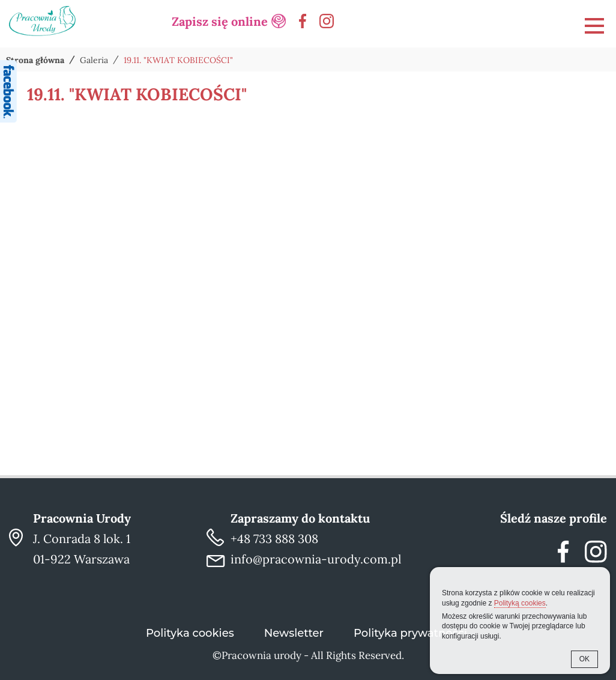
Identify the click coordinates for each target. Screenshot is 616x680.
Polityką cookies (520, 603)
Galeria (94, 60)
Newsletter (294, 633)
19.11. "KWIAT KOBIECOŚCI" (178, 60)
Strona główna (35, 60)
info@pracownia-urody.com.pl (316, 559)
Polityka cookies (190, 633)
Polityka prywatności (410, 633)
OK (584, 659)
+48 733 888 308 (274, 539)
